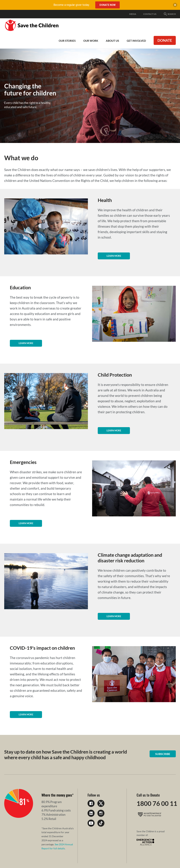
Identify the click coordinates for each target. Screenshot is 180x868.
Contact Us (150, 14)
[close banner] (175, 6)
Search (170, 14)
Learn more (114, 256)
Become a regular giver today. (72, 5)
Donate (165, 40)
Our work (91, 41)
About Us (112, 41)
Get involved (136, 41)
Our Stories (67, 41)
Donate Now (107, 5)
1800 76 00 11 (157, 803)
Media (133, 14)
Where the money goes (57, 795)
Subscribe (163, 754)
